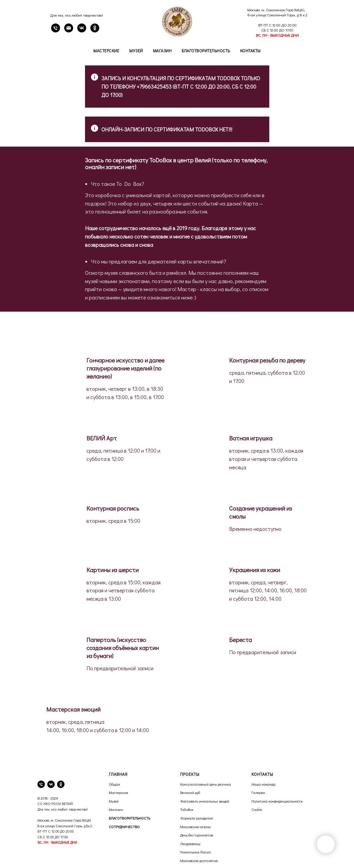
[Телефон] (56, 31)
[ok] (61, 784)
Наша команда (263, 784)
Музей (136, 51)
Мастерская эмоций (73, 709)
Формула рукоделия (196, 818)
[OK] (95, 31)
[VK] (82, 31)
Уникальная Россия (195, 852)
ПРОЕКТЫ (190, 774)
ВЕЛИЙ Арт (102, 438)
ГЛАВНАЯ (118, 774)
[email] (69, 31)
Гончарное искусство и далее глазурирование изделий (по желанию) (125, 368)
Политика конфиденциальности (277, 801)
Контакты (250, 51)
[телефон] (41, 784)
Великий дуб (190, 792)
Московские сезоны (195, 827)
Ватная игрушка (251, 438)
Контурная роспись (113, 508)
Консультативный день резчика (206, 784)
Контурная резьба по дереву (267, 360)
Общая (114, 784)
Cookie (257, 809)
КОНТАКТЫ (262, 774)
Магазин (162, 51)
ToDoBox (187, 809)
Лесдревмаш (190, 844)
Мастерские (106, 51)
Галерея (258, 792)
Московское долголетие (199, 861)
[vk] (51, 784)
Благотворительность (206, 51)
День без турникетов (196, 835)
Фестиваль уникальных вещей (205, 801)
